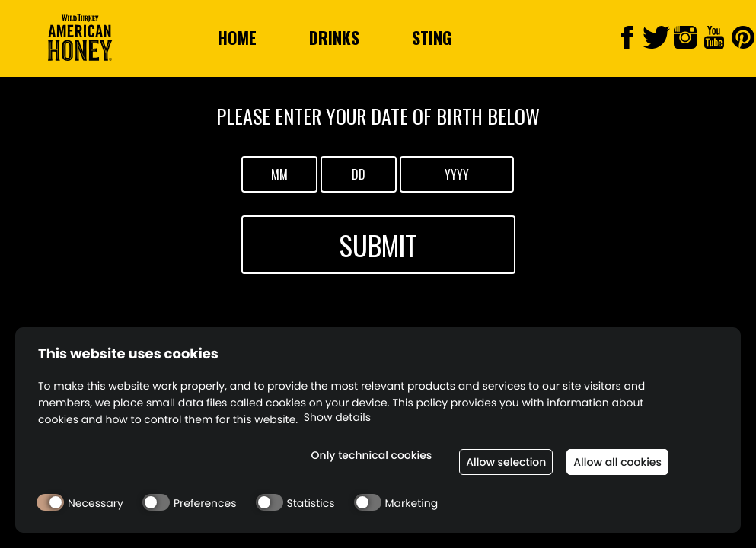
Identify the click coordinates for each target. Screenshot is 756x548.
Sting (432, 37)
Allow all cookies (617, 462)
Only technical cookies (372, 456)
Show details (337, 417)
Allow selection (506, 462)
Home (237, 37)
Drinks (334, 37)
